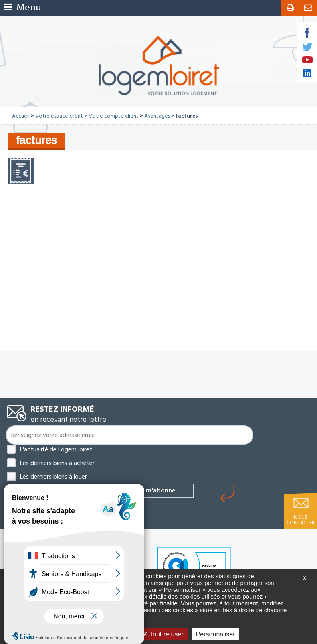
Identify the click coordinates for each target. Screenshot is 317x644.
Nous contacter (301, 520)
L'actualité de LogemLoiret (56, 449)
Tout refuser (163, 634)
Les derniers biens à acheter (57, 463)
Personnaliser (216, 634)
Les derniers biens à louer (54, 477)
